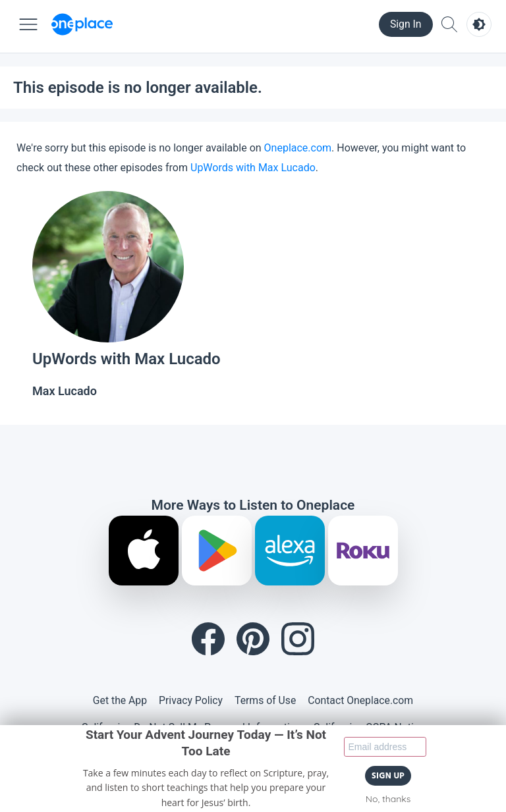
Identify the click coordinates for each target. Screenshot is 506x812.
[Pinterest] (253, 639)
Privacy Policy (191, 700)
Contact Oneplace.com (360, 700)
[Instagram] (298, 639)
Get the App (120, 700)
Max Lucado (65, 391)
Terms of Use (265, 700)
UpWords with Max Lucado (253, 168)
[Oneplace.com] (82, 24)
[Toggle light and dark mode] (479, 24)
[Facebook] (208, 639)
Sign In (406, 24)
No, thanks (388, 799)
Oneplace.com (298, 148)
